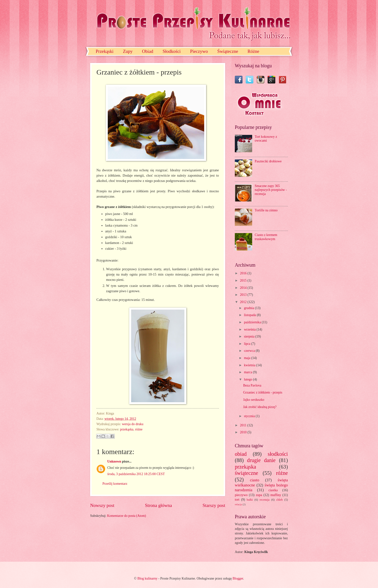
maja (248, 358)
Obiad (148, 51)
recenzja (265, 500)
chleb (280, 500)
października (253, 322)
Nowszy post (102, 505)
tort (237, 500)
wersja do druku (133, 424)
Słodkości (172, 51)
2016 (244, 273)
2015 (244, 280)
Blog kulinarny (147, 578)
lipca (248, 344)
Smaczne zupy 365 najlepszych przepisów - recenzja (271, 190)
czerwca (250, 351)
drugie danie (261, 460)
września (250, 329)
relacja (238, 504)
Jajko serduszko (254, 400)
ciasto (255, 480)
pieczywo (241, 495)
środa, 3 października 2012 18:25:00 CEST (136, 474)
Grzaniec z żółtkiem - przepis (263, 392)
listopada (250, 315)
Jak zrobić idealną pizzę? (260, 407)
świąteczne (246, 473)
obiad (241, 454)
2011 (244, 425)
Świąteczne (228, 51)
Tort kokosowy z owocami (266, 139)
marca (248, 372)
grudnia (250, 308)
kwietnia (250, 365)
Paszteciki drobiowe (268, 161)
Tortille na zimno (266, 210)
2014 (244, 288)
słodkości (278, 454)
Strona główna (158, 505)
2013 (244, 295)
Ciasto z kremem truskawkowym (266, 237)
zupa (259, 495)
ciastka (273, 490)
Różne (253, 51)
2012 (244, 302)
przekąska (127, 429)
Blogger (238, 578)
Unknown (114, 461)
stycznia (250, 416)
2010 (244, 432)
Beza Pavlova (252, 385)
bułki (250, 500)
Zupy (128, 51)
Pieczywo (199, 51)
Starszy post (214, 505)
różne (139, 429)
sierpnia (250, 336)
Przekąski (105, 51)
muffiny (276, 495)
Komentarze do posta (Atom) (126, 516)
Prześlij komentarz (115, 484)
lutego (249, 379)
